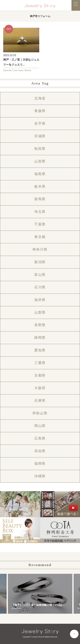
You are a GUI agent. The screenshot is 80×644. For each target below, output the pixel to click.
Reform (28, 70)
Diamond (7, 70)
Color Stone (18, 70)
